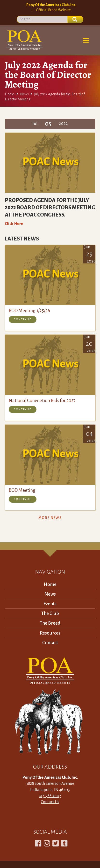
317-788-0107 (50, 796)
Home (10, 94)
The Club (50, 613)
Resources (50, 633)
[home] (24, 40)
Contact (50, 643)
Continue (23, 319)
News (24, 94)
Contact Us (50, 802)
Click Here (14, 224)
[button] (86, 41)
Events (50, 604)
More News (50, 518)
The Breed (50, 623)
